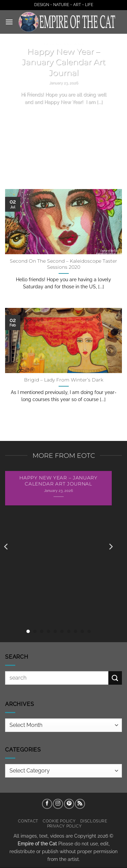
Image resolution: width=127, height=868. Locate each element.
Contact (28, 821)
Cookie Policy (59, 821)
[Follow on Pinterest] (69, 804)
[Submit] (115, 678)
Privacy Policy (65, 826)
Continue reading (64, 115)
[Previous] (6, 547)
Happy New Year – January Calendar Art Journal (64, 62)
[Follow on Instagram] (58, 804)
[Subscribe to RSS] (80, 804)
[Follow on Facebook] (47, 804)
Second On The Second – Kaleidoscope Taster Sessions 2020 (63, 264)
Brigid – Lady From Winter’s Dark (64, 380)
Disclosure (94, 821)
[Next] (110, 547)
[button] (9, 22)
